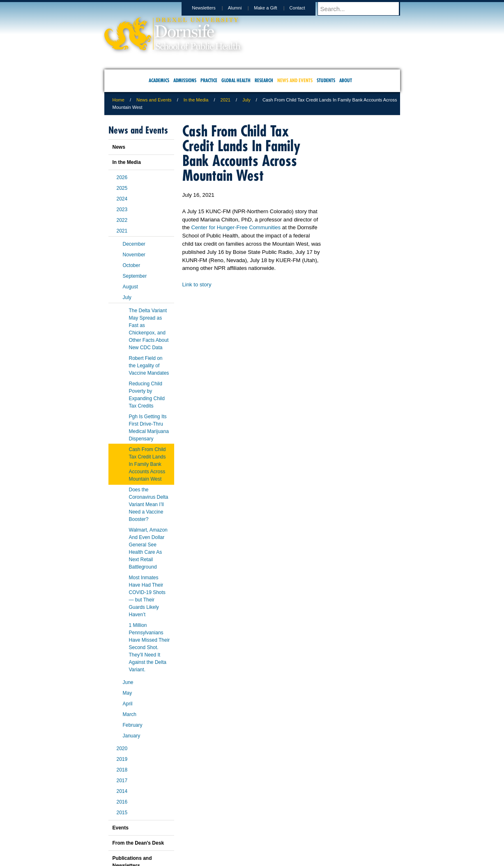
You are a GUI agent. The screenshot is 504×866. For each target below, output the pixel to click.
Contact (305, 8)
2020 (122, 749)
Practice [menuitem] (209, 80)
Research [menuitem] (264, 80)
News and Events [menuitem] (295, 80)
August (130, 287)
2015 (122, 813)
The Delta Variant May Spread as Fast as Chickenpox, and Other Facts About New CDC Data (149, 329)
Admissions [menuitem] (185, 80)
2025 (122, 188)
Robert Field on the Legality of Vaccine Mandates (149, 366)
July (246, 100)
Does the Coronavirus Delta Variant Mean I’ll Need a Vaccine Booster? (149, 504)
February (133, 725)
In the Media (196, 100)
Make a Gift (273, 8)
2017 (122, 781)
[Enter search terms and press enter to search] (363, 9)
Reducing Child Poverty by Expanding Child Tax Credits (147, 395)
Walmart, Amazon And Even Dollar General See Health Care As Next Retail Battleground (148, 548)
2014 (122, 791)
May (128, 693)
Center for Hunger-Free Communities (236, 227)
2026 (122, 177)
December (134, 244)
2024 (122, 199)
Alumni (243, 8)
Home (119, 100)
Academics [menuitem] (159, 80)
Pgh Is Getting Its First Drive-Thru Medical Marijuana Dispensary (149, 428)
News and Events (154, 100)
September (135, 276)
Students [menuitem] (326, 80)
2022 (122, 220)
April (128, 704)
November (134, 255)
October (132, 265)
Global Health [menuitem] (236, 80)
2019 (122, 759)
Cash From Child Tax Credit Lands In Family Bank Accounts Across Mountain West (147, 464)
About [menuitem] (346, 80)
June (128, 682)
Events (121, 828)
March (130, 714)
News (119, 147)
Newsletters (211, 8)
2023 (122, 210)
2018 (122, 770)
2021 (226, 100)
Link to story (197, 284)
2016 (122, 802)
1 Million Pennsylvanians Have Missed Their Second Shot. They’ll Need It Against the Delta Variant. (150, 647)
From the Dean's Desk (138, 843)
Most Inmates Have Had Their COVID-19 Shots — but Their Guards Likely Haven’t (147, 596)
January (132, 736)
